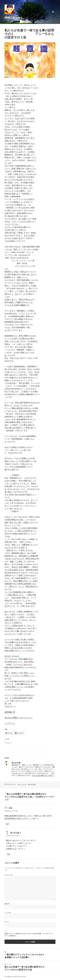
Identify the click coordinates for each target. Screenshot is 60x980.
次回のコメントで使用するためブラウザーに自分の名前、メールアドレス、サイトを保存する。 (29, 935)
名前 (7, 904)
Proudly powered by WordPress (15, 977)
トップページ (10, 723)
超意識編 (33, 784)
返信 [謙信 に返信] (7, 824)
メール (8, 913)
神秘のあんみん (14, 17)
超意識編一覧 (10, 712)
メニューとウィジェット (53, 14)
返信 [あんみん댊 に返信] (9, 854)
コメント (8, 875)
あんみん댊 (23, 784)
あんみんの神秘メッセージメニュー (19, 717)
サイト (7, 922)
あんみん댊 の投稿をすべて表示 (42, 775)
